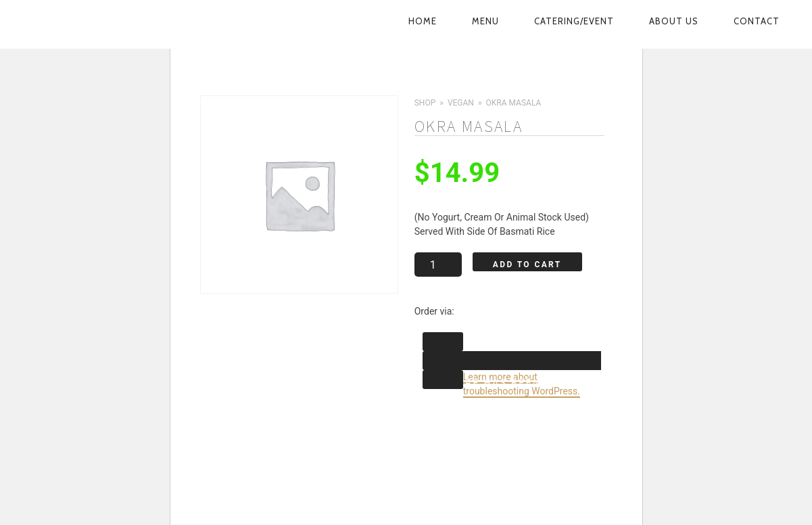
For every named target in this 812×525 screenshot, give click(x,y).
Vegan (460, 103)
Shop (425, 103)
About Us (674, 21)
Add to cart (527, 265)
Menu (485, 21)
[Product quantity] (437, 265)
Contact (757, 21)
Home (423, 21)
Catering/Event (574, 21)
